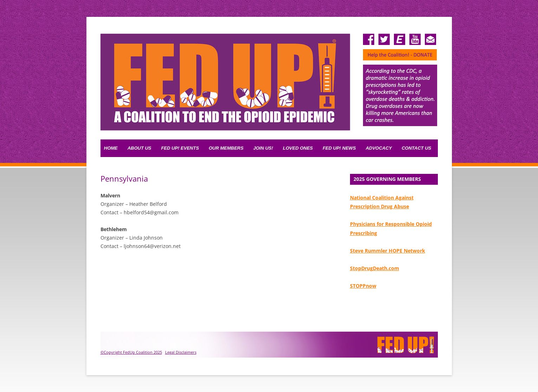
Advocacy (379, 148)
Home (111, 148)
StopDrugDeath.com (375, 268)
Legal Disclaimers (181, 352)
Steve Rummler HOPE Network (388, 251)
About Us (140, 148)
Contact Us (416, 148)
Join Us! (263, 148)
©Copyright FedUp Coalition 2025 (131, 352)
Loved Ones (298, 148)
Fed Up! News (339, 148)
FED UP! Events (180, 148)
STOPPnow (363, 286)
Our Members (226, 148)
